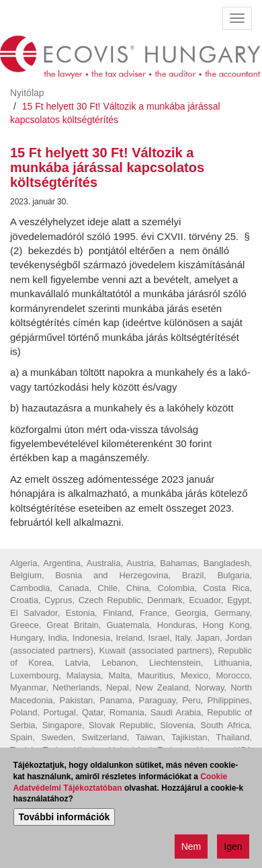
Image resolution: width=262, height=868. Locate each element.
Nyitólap (27, 93)
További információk (64, 818)
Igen (233, 848)
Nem (191, 848)
